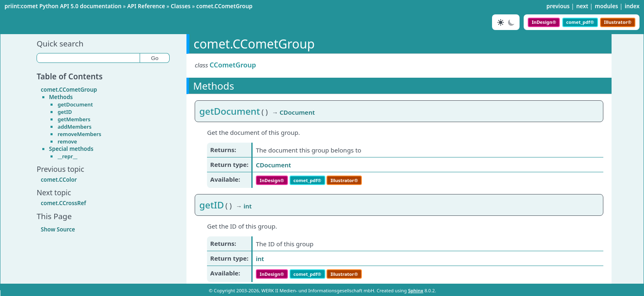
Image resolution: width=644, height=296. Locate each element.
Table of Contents (70, 76)
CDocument (274, 165)
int (260, 259)
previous (558, 6)
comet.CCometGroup (224, 6)
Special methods (71, 149)
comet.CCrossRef (63, 203)
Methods (61, 97)
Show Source (58, 229)
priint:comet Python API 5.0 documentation (63, 6)
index (632, 6)
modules (606, 6)
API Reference (146, 6)
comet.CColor (59, 180)
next (582, 6)
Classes (181, 6)
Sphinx (415, 290)
